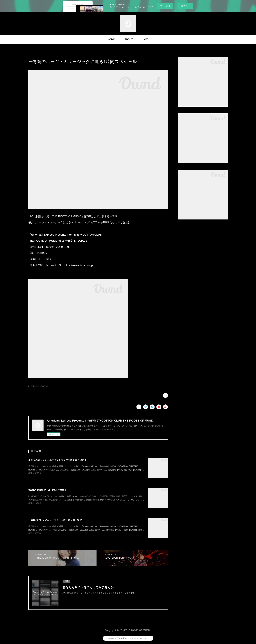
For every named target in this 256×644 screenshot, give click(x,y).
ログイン (185, 6)
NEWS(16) (44, 386)
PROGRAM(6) (34, 386)
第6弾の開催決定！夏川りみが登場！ (48, 490)
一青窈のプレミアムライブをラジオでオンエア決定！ (56, 520)
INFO (146, 39)
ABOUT (129, 39)
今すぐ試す (165, 6)
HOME (111, 39)
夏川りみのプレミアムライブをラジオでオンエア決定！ (57, 460)
